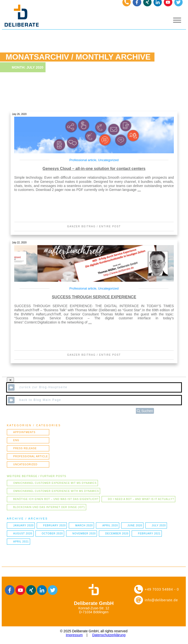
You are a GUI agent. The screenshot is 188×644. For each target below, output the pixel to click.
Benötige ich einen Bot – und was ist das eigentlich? (56, 499)
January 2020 (23, 525)
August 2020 (23, 534)
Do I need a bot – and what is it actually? (141, 499)
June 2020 (135, 525)
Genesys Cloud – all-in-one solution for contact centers (94, 169)
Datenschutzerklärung (109, 635)
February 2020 (54, 525)
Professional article (83, 160)
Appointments (24, 432)
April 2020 (110, 525)
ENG (16, 440)
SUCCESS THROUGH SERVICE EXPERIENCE (94, 297)
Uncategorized (108, 160)
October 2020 (52, 534)
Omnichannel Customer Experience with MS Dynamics (56, 491)
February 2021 (149, 534)
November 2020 (84, 534)
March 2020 (84, 525)
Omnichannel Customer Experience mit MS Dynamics (55, 483)
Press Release (25, 448)
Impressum (74, 635)
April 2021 (21, 542)
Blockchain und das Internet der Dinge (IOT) (49, 507)
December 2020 (117, 534)
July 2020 (159, 525)
